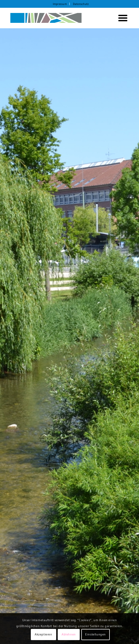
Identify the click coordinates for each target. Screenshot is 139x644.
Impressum (60, 4)
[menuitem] (60, 4)
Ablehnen (69, 634)
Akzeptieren (43, 634)
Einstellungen (96, 634)
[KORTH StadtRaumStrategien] (58, 18)
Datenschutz (81, 4)
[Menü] (121, 18)
